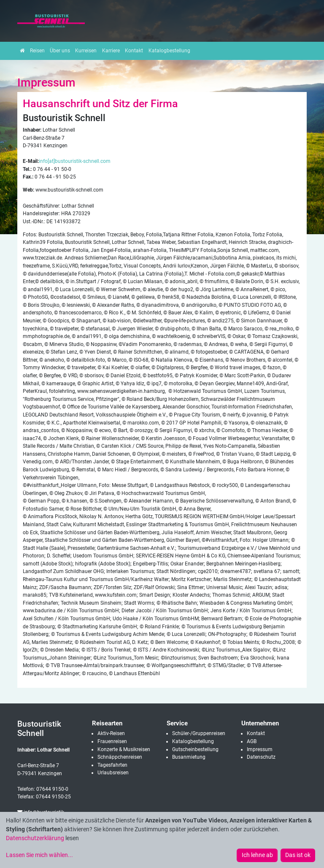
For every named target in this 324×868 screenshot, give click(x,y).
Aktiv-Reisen (111, 733)
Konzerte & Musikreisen (124, 749)
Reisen (37, 51)
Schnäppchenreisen (120, 757)
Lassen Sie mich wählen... (39, 855)
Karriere (111, 51)
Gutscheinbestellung (195, 749)
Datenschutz (261, 757)
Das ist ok (298, 855)
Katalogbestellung (169, 51)
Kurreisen (86, 51)
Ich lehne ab (257, 855)
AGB (252, 741)
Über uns (60, 51)
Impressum (260, 749)
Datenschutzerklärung (35, 838)
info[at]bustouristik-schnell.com (75, 161)
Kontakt (134, 51)
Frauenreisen (112, 741)
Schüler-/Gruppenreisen (199, 733)
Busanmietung (189, 757)
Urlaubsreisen (113, 773)
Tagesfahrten (112, 765)
